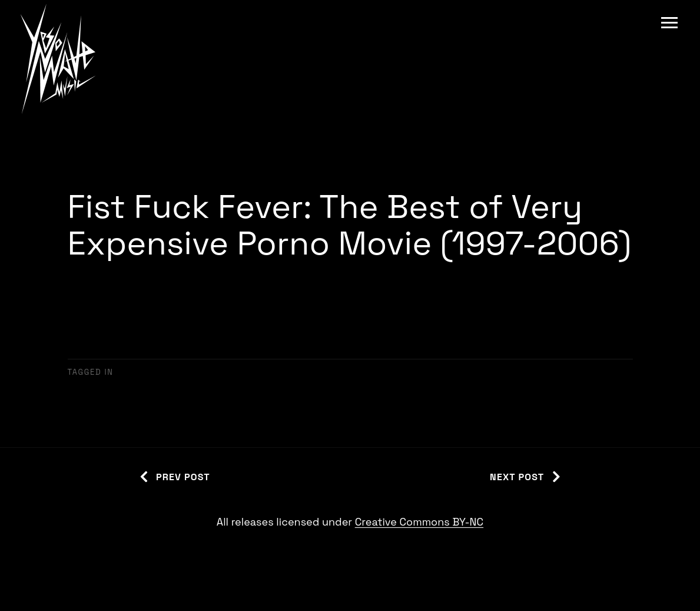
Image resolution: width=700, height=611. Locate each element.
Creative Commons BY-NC (419, 522)
